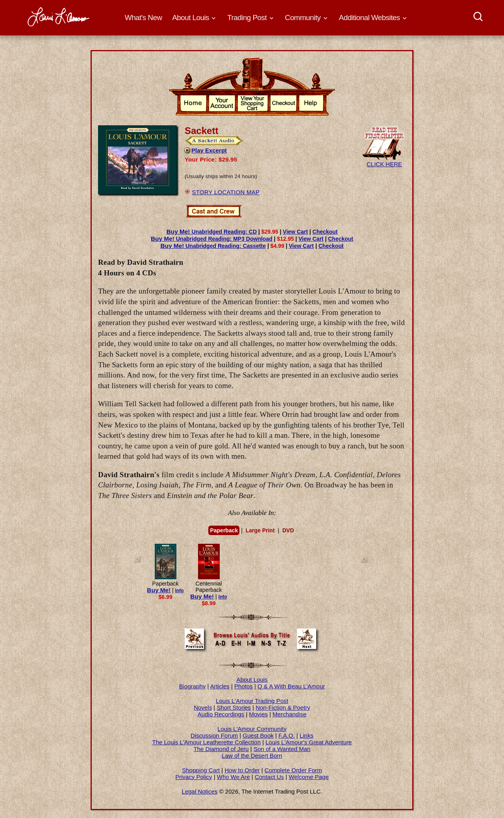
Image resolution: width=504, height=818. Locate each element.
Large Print (260, 530)
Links (307, 735)
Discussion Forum (214, 735)
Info (180, 591)
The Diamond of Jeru (221, 749)
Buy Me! (159, 590)
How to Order (242, 770)
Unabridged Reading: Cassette (213, 246)
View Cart (295, 232)
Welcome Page (309, 777)
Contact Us (269, 777)
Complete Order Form (293, 770)
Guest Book (258, 735)
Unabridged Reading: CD (212, 232)
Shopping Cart (201, 770)
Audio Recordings (221, 714)
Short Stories (234, 707)
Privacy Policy (194, 777)
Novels (203, 707)
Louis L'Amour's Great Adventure (309, 742)
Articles (220, 686)
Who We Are (233, 777)
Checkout (325, 232)
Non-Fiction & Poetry (283, 707)
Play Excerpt (205, 150)
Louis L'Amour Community (252, 729)
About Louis (252, 679)
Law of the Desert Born (252, 756)
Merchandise (289, 714)
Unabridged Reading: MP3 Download (212, 239)
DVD (288, 530)
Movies (259, 714)
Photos (244, 686)
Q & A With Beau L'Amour (291, 686)
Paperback (224, 530)
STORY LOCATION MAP (226, 192)
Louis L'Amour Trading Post (252, 701)
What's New (144, 18)
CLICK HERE (384, 161)
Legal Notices (200, 791)
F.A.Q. (287, 735)
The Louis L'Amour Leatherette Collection (207, 742)
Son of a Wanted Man (282, 749)
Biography (193, 686)
